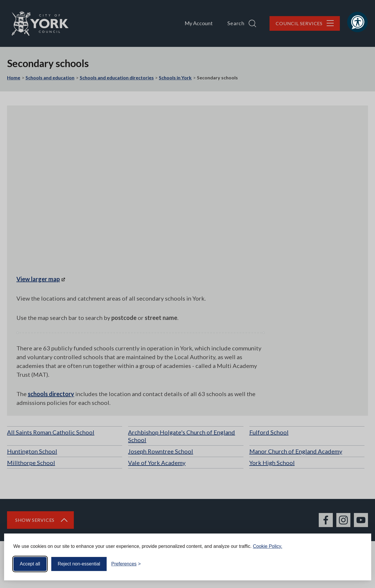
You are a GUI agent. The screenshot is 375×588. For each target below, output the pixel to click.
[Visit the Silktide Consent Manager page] (358, 564)
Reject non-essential (79, 564)
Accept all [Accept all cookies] (30, 564)
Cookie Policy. (267, 546)
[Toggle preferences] (126, 564)
